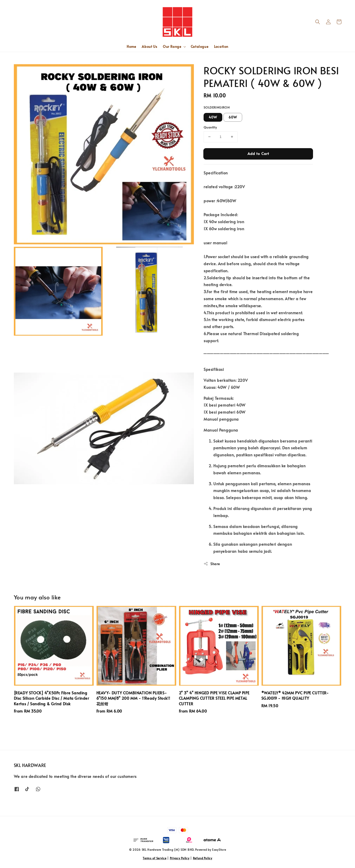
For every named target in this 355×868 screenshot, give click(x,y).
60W (233, 117)
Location (221, 47)
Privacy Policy (180, 858)
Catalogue (199, 47)
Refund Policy (203, 858)
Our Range (172, 47)
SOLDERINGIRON (217, 107)
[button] (318, 22)
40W (213, 117)
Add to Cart (258, 153)
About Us (149, 47)
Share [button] (212, 564)
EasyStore (219, 850)
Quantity (210, 127)
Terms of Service (154, 858)
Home (131, 47)
